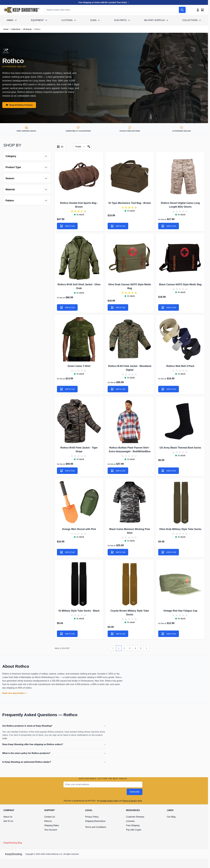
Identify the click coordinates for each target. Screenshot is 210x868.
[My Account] (198, 10)
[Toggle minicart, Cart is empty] (202, 10)
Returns (48, 821)
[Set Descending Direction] (89, 147)
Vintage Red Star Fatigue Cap (180, 611)
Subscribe (134, 792)
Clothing (67, 20)
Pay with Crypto (134, 830)
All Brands (27, 29)
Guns (93, 20)
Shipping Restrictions (95, 821)
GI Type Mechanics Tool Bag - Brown (130, 203)
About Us (8, 817)
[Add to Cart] (67, 226)
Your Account (51, 830)
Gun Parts (120, 20)
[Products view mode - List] (62, 147)
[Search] (182, 10)
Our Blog (171, 817)
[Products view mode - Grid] (58, 147)
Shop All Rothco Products (19, 105)
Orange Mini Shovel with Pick (79, 529)
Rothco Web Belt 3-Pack (180, 366)
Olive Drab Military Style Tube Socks (180, 529)
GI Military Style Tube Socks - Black (79, 611)
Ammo (10, 20)
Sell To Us (8, 821)
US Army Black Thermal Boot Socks (180, 448)
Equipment (37, 20)
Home (6, 29)
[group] (79, 211)
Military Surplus (154, 20)
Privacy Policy (92, 817)
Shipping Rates (52, 825)
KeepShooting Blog (13, 843)
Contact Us (50, 817)
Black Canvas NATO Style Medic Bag (180, 284)
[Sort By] (80, 147)
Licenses (130, 821)
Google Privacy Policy (109, 801)
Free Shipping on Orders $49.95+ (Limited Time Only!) (104, 2)
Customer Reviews (135, 817)
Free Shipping (133, 825)
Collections (190, 20)
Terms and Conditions (96, 827)
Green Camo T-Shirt (79, 366)
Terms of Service (130, 801)
